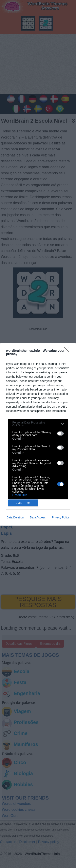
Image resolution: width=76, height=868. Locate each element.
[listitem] (38, 424)
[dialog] (38, 434)
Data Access (38, 517)
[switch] (60, 433)
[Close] (68, 351)
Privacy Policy (61, 517)
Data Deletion (15, 517)
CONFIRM (23, 503)
